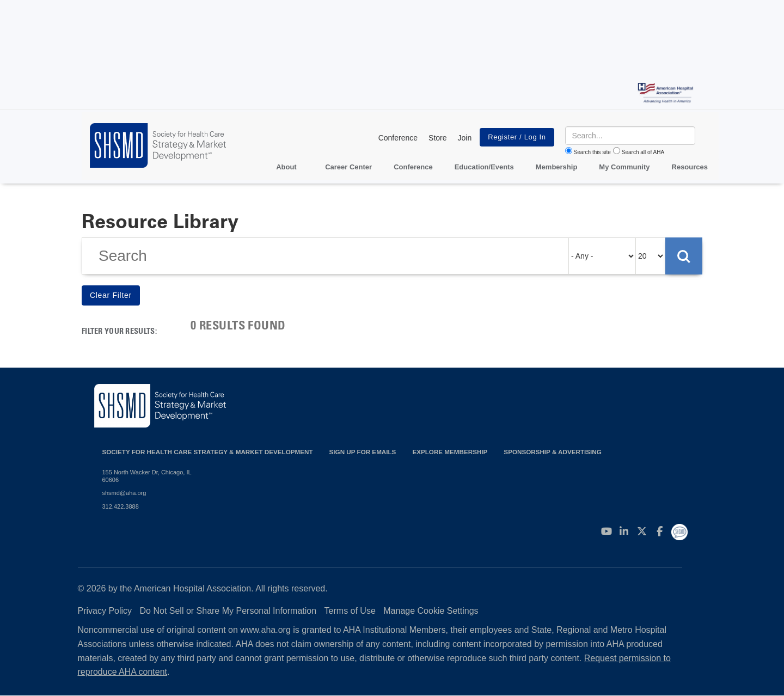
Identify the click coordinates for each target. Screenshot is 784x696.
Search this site (592, 152)
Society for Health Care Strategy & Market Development (208, 452)
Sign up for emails (363, 452)
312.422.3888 (121, 506)
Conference (398, 138)
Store (437, 138)
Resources (690, 167)
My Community (624, 167)
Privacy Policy (105, 611)
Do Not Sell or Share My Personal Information (228, 611)
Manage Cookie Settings (431, 611)
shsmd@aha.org (124, 493)
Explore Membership (450, 452)
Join (465, 138)
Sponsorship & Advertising (552, 452)
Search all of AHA (643, 152)
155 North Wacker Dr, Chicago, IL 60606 (147, 476)
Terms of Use (350, 611)
